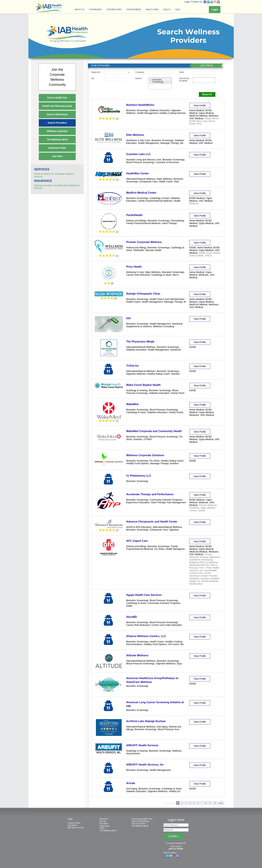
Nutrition (175, 374)
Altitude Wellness (137, 655)
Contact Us (196, 2)
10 (215, 803)
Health (177, 201)
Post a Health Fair (57, 98)
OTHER (148, 439)
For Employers (114, 10)
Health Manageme (175, 549)
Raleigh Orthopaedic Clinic (143, 294)
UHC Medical (196, 118)
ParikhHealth (134, 215)
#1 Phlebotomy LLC (139, 476)
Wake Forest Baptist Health (143, 385)
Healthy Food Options (137, 463)
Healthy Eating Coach (158, 374)
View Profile (200, 106)
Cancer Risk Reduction (138, 275)
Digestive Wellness (136, 374)
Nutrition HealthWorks (140, 105)
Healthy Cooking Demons (173, 113)
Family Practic (176, 412)
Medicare (214, 116)
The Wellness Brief (57, 140)
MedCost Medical (198, 116)
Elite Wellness (135, 135)
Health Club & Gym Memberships (167, 299)
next (221, 803)
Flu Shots (154, 461)
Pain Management (176, 502)
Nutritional (175, 350)
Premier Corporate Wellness (144, 242)
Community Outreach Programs (166, 500)
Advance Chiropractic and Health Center (152, 522)
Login (187, 2)
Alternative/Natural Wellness (141, 179)
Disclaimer (73, 825)
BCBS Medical (197, 198)
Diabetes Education (160, 110)
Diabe (129, 606)
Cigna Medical (206, 113)
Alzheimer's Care (135, 272)
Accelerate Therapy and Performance (150, 494)
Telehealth (139, 250)
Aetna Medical (197, 110)
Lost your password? (176, 843)
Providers (104, 824)
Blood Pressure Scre (169, 729)
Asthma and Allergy (136, 221)
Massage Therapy (170, 143)
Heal (177, 182)
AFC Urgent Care (137, 541)
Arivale (131, 783)
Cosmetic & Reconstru (168, 162)
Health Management (148, 113)
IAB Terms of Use (76, 828)
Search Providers (57, 123)
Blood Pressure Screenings (140, 162)
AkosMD (132, 617)
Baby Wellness (165, 179)
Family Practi (178, 393)
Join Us (167, 10)
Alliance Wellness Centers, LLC (146, 636)
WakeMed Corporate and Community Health (154, 431)
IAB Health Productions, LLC (48, 8)
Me (182, 143)
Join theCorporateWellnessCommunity (57, 77)
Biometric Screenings (137, 110)
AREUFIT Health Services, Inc (145, 765)
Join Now (57, 156)
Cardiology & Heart (159, 198)
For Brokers (95, 10)
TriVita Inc (133, 366)
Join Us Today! (176, 849)
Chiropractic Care (148, 182)
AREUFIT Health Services (142, 745)
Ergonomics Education (138, 502)
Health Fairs (152, 10)
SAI (128, 318)
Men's (176, 275)
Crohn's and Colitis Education (167, 625)
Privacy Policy (74, 823)
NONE (193, 248)
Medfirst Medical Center (141, 193)
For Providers (134, 10)
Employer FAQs (57, 148)
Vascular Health (153, 250)
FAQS (178, 10)
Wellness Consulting (163, 326)
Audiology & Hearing (137, 390)
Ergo (179, 664)
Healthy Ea (174, 791)
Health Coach (166, 182)
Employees (105, 826)
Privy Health (134, 267)
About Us (80, 10)
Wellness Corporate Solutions (145, 455)
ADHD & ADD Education (139, 527)
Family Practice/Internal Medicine (155, 201)
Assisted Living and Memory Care (144, 160)
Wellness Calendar (57, 131)
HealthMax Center (137, 173)
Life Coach (173, 644)
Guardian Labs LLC (139, 154)
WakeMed (132, 404)
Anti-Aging (162, 727)
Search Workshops (57, 114)
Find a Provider (138, 824)
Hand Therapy (169, 223)
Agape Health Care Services (144, 595)
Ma (182, 644)
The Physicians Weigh (140, 342)
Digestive (174, 530)
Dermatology (177, 221)
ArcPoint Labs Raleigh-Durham (146, 721)
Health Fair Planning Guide (57, 106)
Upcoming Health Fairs (142, 819)
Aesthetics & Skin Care (138, 140)
